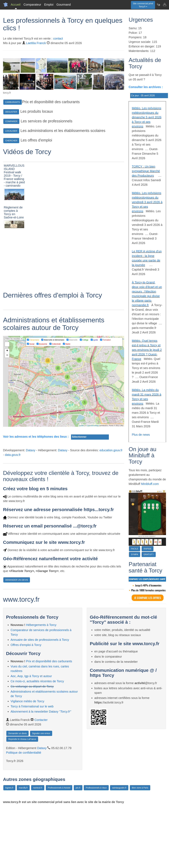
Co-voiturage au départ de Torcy (32, 747)
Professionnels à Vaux (96, 848)
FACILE (135, 549)
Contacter (41, 781)
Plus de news (141, 435)
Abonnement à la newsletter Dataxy (41, 772)
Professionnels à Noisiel (59, 848)
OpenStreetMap (93, 486)
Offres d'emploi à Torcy (26, 706)
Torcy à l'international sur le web (32, 767)
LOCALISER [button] (11, 131)
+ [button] (7, 412)
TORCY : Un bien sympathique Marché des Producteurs (146, 171)
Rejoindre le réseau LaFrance (22, 800)
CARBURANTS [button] (13, 102)
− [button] (7, 416)
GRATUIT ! (149, 554)
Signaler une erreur (41, 794)
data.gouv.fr (13, 515)
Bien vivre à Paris (140, 848)
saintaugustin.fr (119, 848)
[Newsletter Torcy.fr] (158, 5)
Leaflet (81, 486)
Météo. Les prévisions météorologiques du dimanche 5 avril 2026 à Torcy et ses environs (147, 117)
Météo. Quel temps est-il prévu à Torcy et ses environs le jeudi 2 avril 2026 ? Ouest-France (147, 350)
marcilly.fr (23, 848)
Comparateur (32, 5)
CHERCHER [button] (11, 141)
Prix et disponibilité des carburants (49, 722)
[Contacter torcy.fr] (164, 5)
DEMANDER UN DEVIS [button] (17, 641)
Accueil (16, 5)
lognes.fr (9, 848)
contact (58, 38)
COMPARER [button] (11, 121)
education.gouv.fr (111, 511)
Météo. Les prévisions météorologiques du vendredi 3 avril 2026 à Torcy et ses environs (147, 202)
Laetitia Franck (36, 43)
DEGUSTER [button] (11, 112)
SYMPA (135, 554)
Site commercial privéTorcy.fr (143, 5)
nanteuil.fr (38, 848)
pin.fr (78, 848)
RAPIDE (148, 549)
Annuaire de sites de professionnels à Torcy (40, 700)
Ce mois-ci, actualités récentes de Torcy (37, 742)
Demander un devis (17, 794)
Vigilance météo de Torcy (27, 762)
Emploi (49, 5)
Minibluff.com (150, 484)
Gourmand (64, 5)
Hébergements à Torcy (41, 686)
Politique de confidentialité (24, 813)
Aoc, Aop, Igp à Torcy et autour (31, 737)
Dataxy (31, 511)
